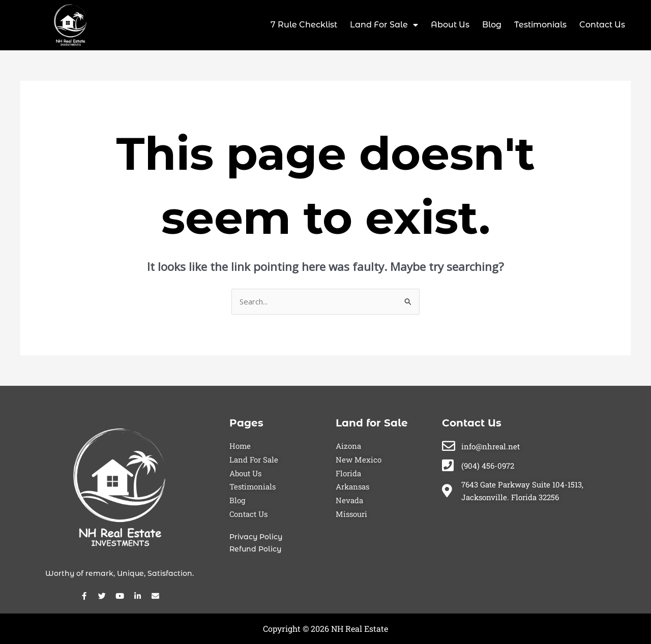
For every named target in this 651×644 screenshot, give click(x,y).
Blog (492, 25)
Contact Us (602, 25)
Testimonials (540, 25)
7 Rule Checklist (304, 25)
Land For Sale (384, 25)
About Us (450, 25)
